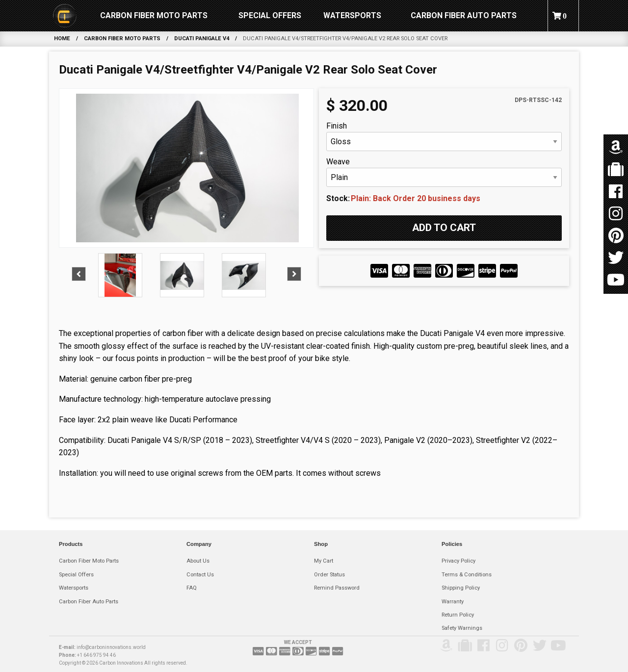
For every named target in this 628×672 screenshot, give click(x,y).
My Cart (324, 561)
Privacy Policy (458, 561)
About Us (198, 561)
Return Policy (458, 615)
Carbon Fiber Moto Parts (154, 15)
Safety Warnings (462, 628)
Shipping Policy (461, 588)
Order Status (329, 575)
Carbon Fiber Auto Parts (464, 15)
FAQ (192, 588)
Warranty (453, 602)
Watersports (352, 15)
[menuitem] (65, 16)
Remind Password (337, 588)
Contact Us (200, 575)
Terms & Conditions (467, 575)
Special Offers (270, 15)
